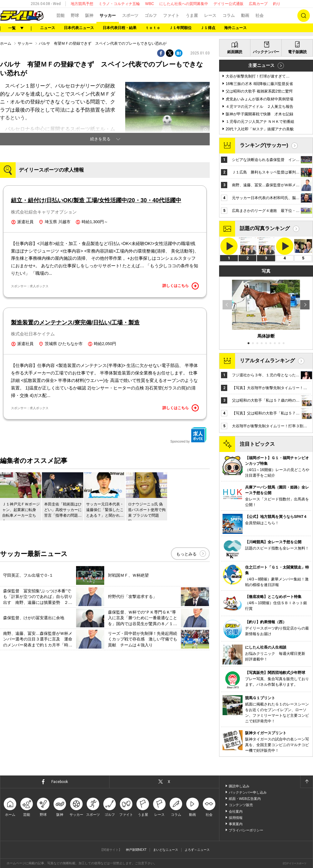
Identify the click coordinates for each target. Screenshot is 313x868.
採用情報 (236, 818)
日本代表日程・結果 (120, 28)
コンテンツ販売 (241, 805)
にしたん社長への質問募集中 (184, 4)
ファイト (171, 15)
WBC (150, 4)
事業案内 (236, 824)
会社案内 (236, 811)
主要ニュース (261, 65)
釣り (277, 4)
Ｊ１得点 (208, 28)
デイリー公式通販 (228, 4)
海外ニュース (235, 28)
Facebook (60, 782)
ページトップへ (306, 782)
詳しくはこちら (181, 286)
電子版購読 (297, 52)
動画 (245, 15)
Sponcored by (188, 435)
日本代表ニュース (79, 28)
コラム (229, 15)
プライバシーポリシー (246, 830)
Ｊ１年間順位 (180, 28)
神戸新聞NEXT (136, 850)
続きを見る (100, 139)
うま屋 (192, 15)
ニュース (48, 28)
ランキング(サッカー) (264, 145)
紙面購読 (235, 52)
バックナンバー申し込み (248, 792)
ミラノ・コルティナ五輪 (119, 4)
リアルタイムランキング (267, 361)
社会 (259, 15)
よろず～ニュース (197, 850)
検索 (304, 16)
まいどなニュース (166, 850)
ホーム (6, 43)
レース (210, 15)
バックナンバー (266, 52)
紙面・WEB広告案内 (245, 799)
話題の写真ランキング (265, 228)
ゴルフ (151, 15)
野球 (75, 15)
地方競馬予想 (82, 4)
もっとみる (186, 554)
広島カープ (258, 4)
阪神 (89, 15)
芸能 (60, 15)
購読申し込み (239, 786)
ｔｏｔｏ (153, 28)
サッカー (108, 15)
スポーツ (130, 15)
